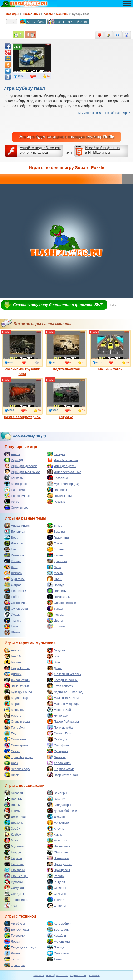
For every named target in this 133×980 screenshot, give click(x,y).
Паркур (56, 585)
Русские (56, 502)
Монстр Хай (59, 710)
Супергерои (16, 608)
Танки (55, 959)
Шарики (56, 626)
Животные (58, 822)
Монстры (57, 840)
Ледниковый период (65, 692)
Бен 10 (12, 656)
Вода (11, 537)
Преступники (60, 864)
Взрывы (56, 531)
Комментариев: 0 (90, 113)
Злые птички (17, 686)
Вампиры (57, 793)
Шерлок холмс (61, 769)
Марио (12, 704)
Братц (55, 656)
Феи (10, 906)
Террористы (16, 900)
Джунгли (14, 543)
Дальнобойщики (62, 811)
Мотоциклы (59, 941)
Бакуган (56, 650)
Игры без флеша (62, 460)
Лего (11, 567)
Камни (55, 555)
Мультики (14, 579)
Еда (10, 549)
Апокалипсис (17, 525)
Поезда (56, 947)
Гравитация (59, 537)
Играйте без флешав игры (102, 150)
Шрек (11, 775)
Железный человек (64, 674)
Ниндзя (13, 852)
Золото (56, 549)
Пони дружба (60, 727)
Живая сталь (17, 680)
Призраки (14, 870)
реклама (94, 975)
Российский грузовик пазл (22, 353)
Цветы (55, 620)
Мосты (55, 573)
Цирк (11, 626)
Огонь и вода (17, 721)
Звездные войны (62, 680)
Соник (12, 751)
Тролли (56, 900)
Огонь (55, 579)
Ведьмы (13, 799)
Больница (15, 531)
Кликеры (14, 478)
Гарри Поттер (17, 668)
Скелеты (57, 888)
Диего (55, 668)
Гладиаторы (59, 805)
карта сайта (78, 975)
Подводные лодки (20, 947)
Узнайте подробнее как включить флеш (40, 150)
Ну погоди (58, 715)
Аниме (12, 454)
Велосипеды (17, 929)
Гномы (12, 811)
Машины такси (110, 351)
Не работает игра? (118, 113)
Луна (54, 567)
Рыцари (56, 882)
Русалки (13, 882)
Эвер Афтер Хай (62, 775)
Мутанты (14, 846)
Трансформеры (19, 757)
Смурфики (58, 745)
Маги (11, 840)
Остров (13, 585)
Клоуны (56, 828)
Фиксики (56, 757)
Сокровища (16, 603)
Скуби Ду (57, 739)
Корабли (57, 935)
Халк (11, 763)
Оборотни (57, 852)
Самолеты (58, 953)
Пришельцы (16, 876)
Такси (12, 959)
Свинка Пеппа (61, 733)
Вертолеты (58, 929)
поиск (50, 975)
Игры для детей (62, 466)
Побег (12, 597)
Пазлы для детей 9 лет (67, 22)
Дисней (13, 674)
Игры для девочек (20, 466)
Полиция (14, 864)
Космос (13, 561)
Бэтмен (13, 662)
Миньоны (14, 710)
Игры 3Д (14, 460)
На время (15, 490)
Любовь (13, 573)
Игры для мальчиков (22, 472)
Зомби (12, 828)
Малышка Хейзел (63, 698)
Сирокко (66, 399)
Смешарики (16, 745)
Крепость (57, 561)
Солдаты (14, 894)
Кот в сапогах (60, 686)
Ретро (12, 502)
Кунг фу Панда (18, 692)
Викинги (56, 799)
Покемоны (58, 858)
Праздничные (17, 496)
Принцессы (59, 870)
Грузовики (15, 935)
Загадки (56, 454)
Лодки (12, 941)
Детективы (15, 817)
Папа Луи (14, 727)
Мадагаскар (16, 698)
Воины (12, 805)
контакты (62, 975)
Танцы (55, 608)
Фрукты (13, 620)
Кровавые (58, 478)
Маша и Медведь (63, 704)
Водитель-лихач (66, 351)
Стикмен (57, 894)
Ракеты (13, 953)
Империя (14, 555)
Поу (10, 733)
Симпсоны (15, 739)
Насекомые (59, 846)
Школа (12, 632)
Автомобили (32, 22)
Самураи (14, 888)
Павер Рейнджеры (64, 721)
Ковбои (13, 834)
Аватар (13, 650)
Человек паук (17, 769)
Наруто (13, 715)
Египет (55, 543)
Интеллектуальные (64, 472)
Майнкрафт (16, 484)
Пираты (13, 858)
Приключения (60, 496)
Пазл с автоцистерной (22, 399)
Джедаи (56, 817)
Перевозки (15, 591)
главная (39, 975)
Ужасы (12, 614)
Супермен (58, 751)
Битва (55, 525)
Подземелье (59, 597)
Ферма (55, 614)
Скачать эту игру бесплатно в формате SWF (58, 305)
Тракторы (14, 965)
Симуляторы (17, 507)
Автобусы (15, 924)
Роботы (56, 876)
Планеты (57, 591)
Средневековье (62, 603)
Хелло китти (59, 763)
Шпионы (56, 906)
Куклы (55, 834)
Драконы (14, 822)
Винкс (55, 662)
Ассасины (15, 793)
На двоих (57, 490)
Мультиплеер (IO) (63, 484)
